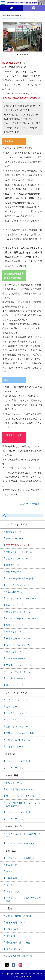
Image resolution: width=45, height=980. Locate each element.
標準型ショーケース (16, 532)
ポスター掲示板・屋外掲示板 (20, 579)
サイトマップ (13, 892)
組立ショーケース (15, 625)
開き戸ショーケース (16, 652)
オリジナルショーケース (18, 612)
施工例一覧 (12, 865)
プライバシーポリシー (17, 949)
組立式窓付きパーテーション (20, 790)
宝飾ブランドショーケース (19, 552)
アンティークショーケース (19, 665)
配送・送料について (16, 923)
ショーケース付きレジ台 (18, 645)
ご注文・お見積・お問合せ (19, 916)
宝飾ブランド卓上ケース (18, 727)
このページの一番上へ (31, 504)
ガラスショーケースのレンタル (21, 843)
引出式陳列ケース (15, 592)
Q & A (9, 872)
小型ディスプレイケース (18, 740)
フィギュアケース (15, 747)
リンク (9, 885)
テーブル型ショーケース (18, 672)
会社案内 (10, 936)
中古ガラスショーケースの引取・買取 (23, 835)
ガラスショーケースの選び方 (20, 858)
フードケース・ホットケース (20, 796)
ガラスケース (13, 707)
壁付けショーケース (16, 632)
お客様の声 (12, 878)
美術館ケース (13, 565)
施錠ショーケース (15, 783)
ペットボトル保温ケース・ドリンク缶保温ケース (23, 804)
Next (39, 37)
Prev (6, 37)
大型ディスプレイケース (18, 559)
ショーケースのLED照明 (18, 761)
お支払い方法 (13, 929)
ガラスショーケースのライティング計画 (23, 900)
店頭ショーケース (15, 605)
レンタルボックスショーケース (21, 619)
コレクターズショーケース (19, 713)
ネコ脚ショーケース (16, 678)
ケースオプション (15, 768)
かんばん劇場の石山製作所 (19, 956)
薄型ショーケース (15, 685)
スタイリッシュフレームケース (21, 599)
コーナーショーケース (17, 659)
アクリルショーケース (17, 700)
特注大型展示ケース (16, 572)
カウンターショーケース (18, 585)
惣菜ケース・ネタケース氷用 (20, 733)
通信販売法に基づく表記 (18, 943)
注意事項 (9, 141)
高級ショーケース (15, 539)
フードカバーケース (16, 720)
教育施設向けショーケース (19, 639)
